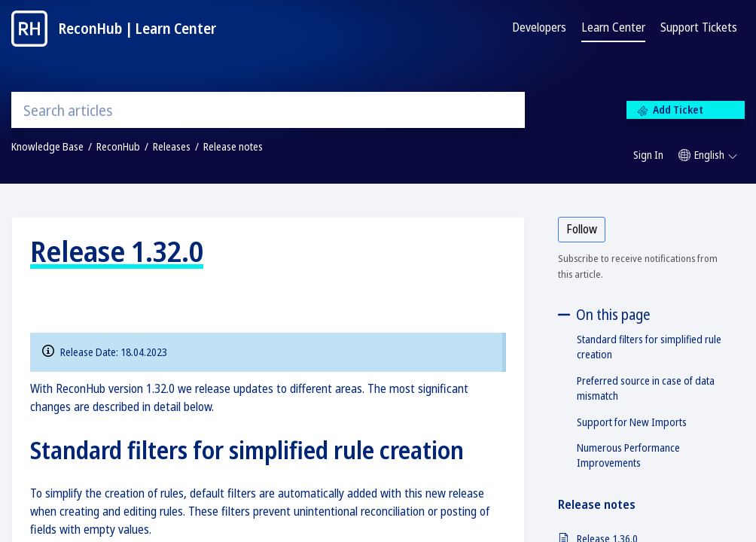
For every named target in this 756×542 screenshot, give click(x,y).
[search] (268, 110)
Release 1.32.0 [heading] (117, 251)
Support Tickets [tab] (699, 27)
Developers (539, 27)
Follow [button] (582, 229)
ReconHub (118, 146)
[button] (708, 155)
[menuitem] (648, 156)
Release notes (233, 146)
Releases (172, 146)
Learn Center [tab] (613, 27)
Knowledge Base (47, 146)
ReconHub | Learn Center (137, 28)
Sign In (648, 155)
